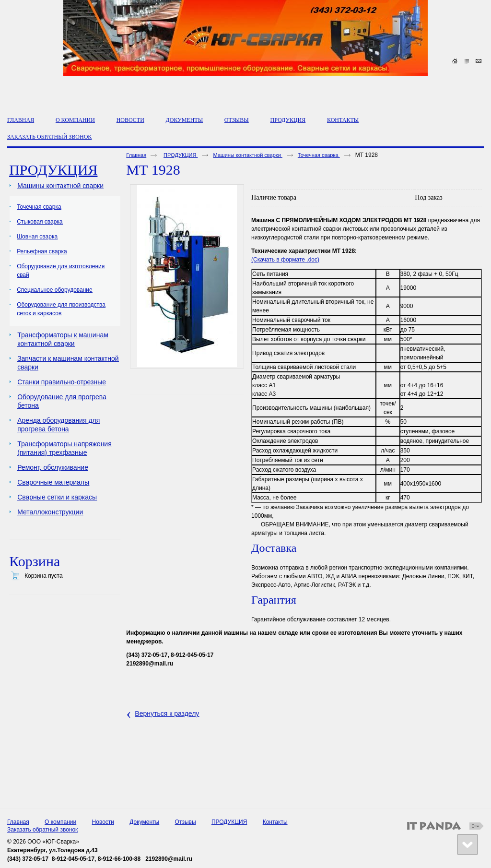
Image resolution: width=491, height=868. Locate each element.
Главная (136, 155)
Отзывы (186, 822)
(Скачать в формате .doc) (285, 260)
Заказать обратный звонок (42, 830)
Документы (144, 822)
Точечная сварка (319, 155)
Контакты (275, 822)
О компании (60, 822)
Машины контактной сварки (247, 155)
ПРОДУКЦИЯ (288, 120)
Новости (103, 822)
